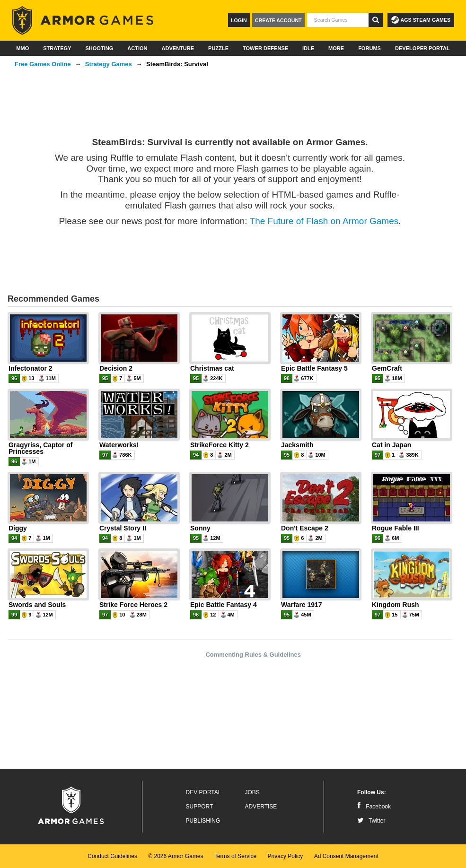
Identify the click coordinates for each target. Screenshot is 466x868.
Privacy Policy (286, 856)
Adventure (178, 48)
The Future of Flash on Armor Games (324, 221)
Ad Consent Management (346, 856)
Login (239, 20)
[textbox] (338, 20)
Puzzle (218, 48)
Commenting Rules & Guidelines (253, 655)
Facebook (374, 807)
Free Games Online (43, 64)
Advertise (261, 807)
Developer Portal (422, 48)
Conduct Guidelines (112, 856)
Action (137, 48)
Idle (308, 48)
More (336, 48)
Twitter (371, 821)
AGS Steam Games (421, 20)
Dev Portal (204, 792)
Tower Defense (265, 48)
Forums (369, 48)
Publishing (203, 821)
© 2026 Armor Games (176, 856)
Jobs (252, 792)
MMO (22, 48)
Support (200, 807)
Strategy (57, 48)
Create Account (278, 20)
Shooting (99, 48)
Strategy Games (109, 64)
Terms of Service (235, 856)
